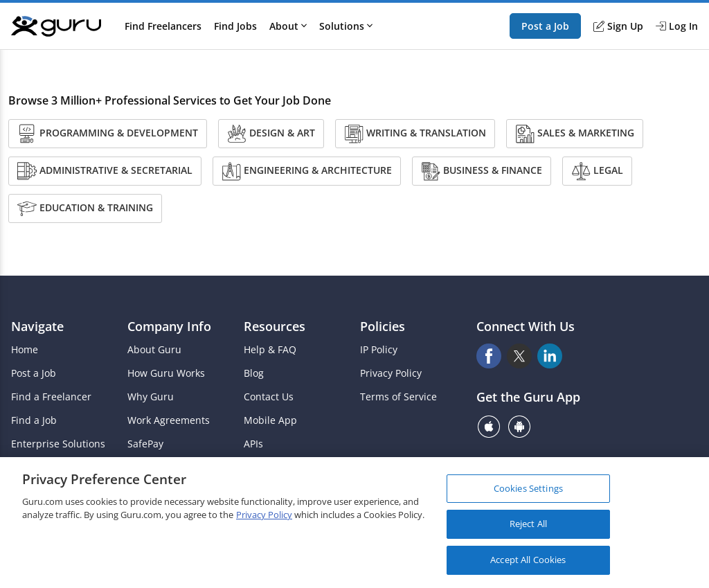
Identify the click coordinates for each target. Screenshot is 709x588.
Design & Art (271, 134)
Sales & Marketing (575, 134)
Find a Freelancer (51, 397)
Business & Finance (482, 171)
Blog (254, 373)
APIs (253, 444)
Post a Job (545, 26)
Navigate (37, 326)
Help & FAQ (270, 350)
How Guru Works (166, 373)
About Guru (154, 350)
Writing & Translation (415, 134)
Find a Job (34, 420)
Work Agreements (169, 420)
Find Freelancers (163, 26)
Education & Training (85, 208)
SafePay (145, 444)
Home (25, 350)
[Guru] (56, 26)
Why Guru (151, 397)
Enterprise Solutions (58, 444)
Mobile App (270, 420)
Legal (597, 171)
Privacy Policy (391, 373)
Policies (383, 326)
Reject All (528, 529)
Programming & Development (108, 134)
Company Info (169, 326)
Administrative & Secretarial (105, 171)
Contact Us (269, 397)
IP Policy (379, 350)
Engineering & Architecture (307, 171)
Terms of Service (398, 397)
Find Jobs (235, 26)
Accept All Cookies (528, 565)
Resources (275, 326)
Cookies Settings (528, 493)
